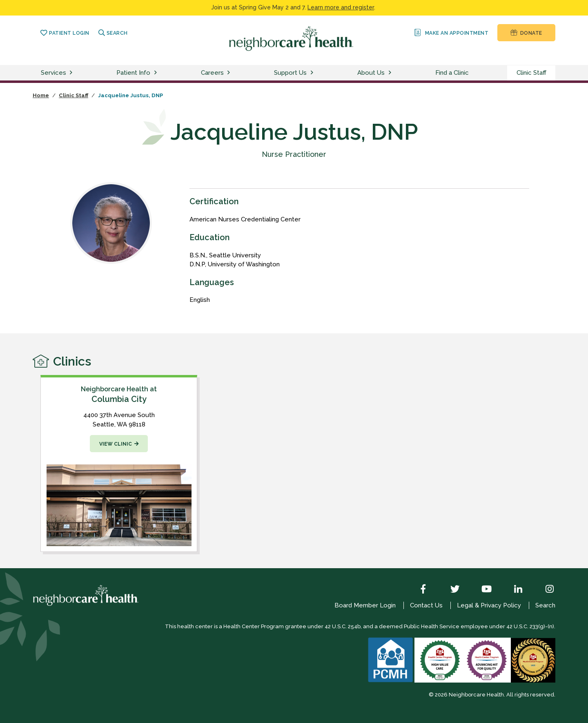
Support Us (290, 73)
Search (113, 33)
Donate (526, 33)
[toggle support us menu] (313, 73)
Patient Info (133, 73)
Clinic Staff (531, 73)
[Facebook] (417, 590)
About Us (371, 73)
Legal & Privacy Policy (489, 605)
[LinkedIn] (512, 590)
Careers (212, 73)
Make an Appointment (451, 32)
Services (53, 73)
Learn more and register (341, 7)
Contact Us (426, 605)
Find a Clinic (452, 73)
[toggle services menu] (72, 73)
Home (41, 95)
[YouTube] (481, 590)
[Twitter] (449, 590)
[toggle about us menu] (391, 73)
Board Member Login (365, 605)
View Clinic (116, 444)
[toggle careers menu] (230, 73)
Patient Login (65, 33)
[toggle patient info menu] (157, 73)
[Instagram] (543, 590)
